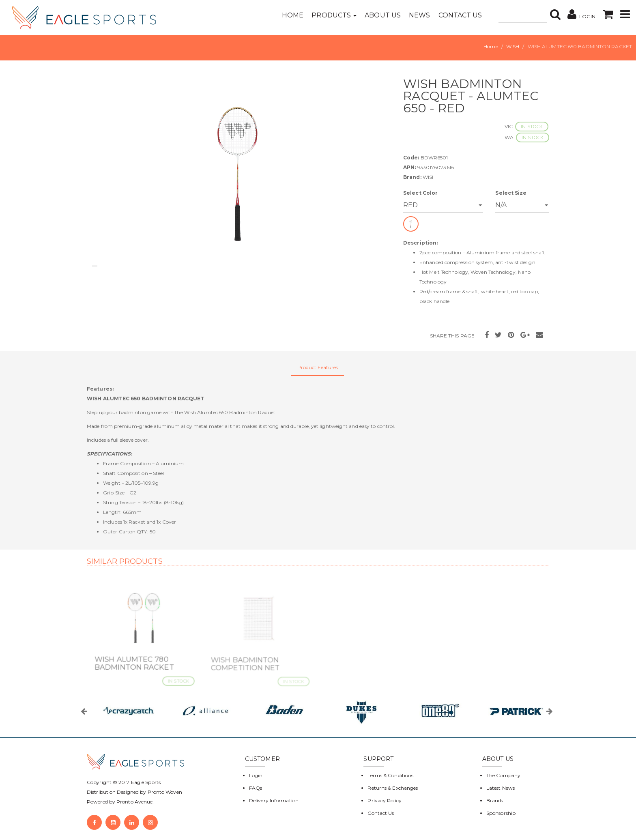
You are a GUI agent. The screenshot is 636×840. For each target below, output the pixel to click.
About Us (383, 15)
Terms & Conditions (390, 775)
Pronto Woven (165, 792)
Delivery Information (274, 800)
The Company (503, 775)
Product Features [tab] (318, 367)
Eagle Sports (145, 782)
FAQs (256, 788)
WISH (513, 46)
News (419, 15)
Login (256, 775)
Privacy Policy (384, 800)
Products (334, 15)
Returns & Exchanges (393, 788)
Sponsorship (501, 813)
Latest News (501, 788)
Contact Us (460, 15)
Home (293, 15)
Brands (495, 800)
